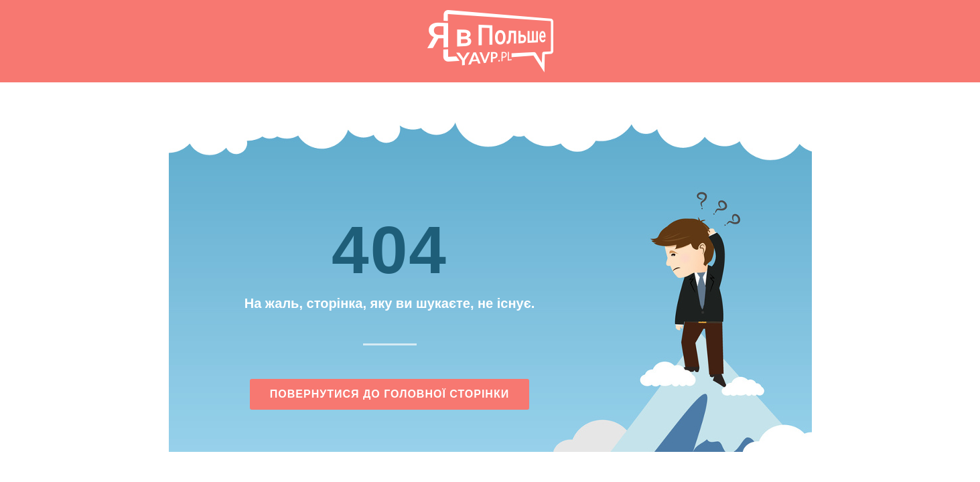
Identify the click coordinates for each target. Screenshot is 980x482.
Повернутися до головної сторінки (390, 394)
